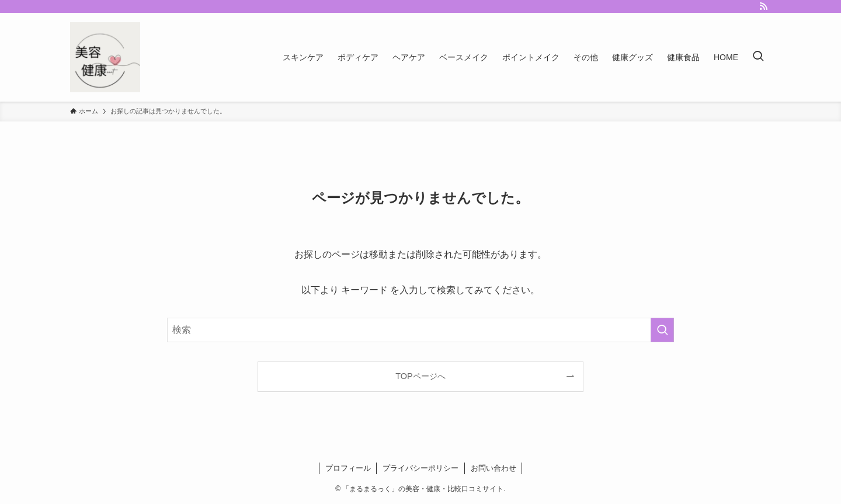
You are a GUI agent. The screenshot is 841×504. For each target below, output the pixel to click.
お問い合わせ (494, 468)
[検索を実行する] (662, 330)
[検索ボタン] (758, 57)
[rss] (763, 6)
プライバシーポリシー (420, 468)
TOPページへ (420, 376)
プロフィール (348, 468)
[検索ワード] (420, 330)
